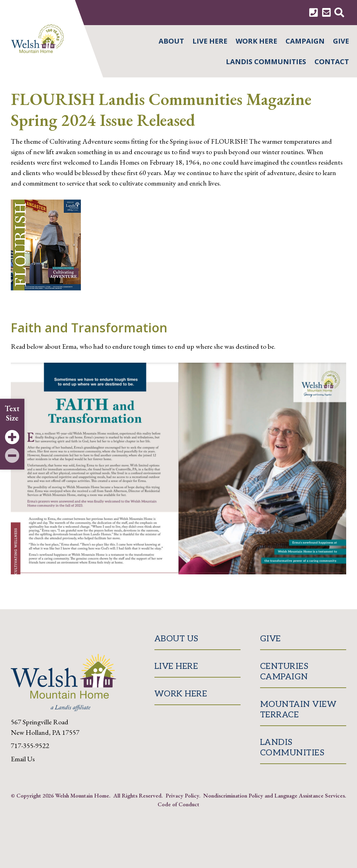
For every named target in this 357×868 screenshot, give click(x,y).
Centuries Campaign (284, 671)
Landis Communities (266, 62)
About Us (176, 639)
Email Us (23, 759)
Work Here (256, 41)
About (171, 41)
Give (341, 41)
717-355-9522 (30, 746)
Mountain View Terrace (298, 710)
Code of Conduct (178, 804)
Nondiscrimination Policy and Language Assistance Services (274, 795)
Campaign (305, 41)
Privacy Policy (182, 795)
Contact (332, 62)
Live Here (210, 41)
